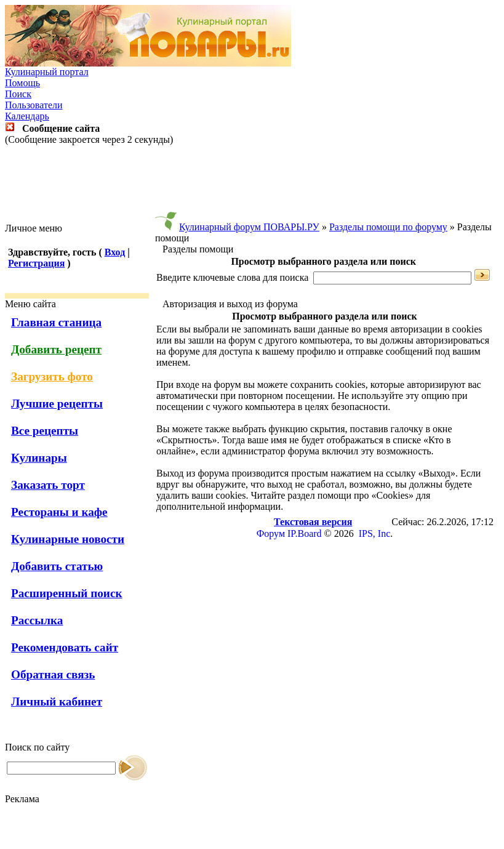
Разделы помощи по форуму (388, 227)
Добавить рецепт (56, 349)
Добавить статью (57, 566)
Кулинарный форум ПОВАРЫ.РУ (249, 227)
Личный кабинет (57, 702)
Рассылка (37, 620)
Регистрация (36, 263)
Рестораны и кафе (59, 512)
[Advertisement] (252, 184)
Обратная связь (53, 674)
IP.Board (305, 533)
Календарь (27, 116)
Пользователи (34, 105)
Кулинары (39, 458)
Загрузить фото (52, 376)
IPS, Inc (375, 533)
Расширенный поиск (67, 593)
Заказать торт (48, 485)
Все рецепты (45, 431)
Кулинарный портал (47, 72)
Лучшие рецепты (57, 404)
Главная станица (56, 322)
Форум (271, 533)
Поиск (18, 94)
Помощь (22, 83)
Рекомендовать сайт (65, 647)
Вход (115, 252)
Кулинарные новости (68, 539)
